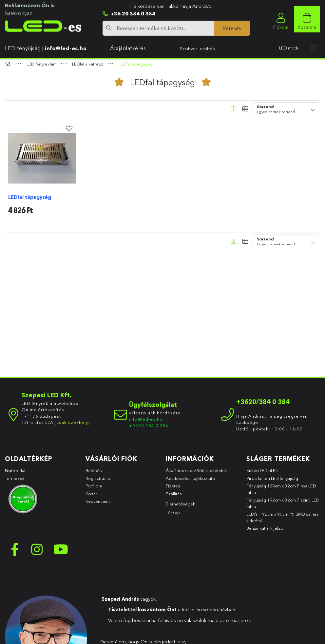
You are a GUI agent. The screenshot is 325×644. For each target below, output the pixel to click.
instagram (38, 553)
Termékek (15, 481)
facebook (15, 553)
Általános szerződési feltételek (196, 474)
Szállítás (174, 497)
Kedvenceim (98, 504)
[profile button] (281, 19)
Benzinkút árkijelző (265, 531)
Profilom (94, 489)
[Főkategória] (9, 67)
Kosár (91, 497)
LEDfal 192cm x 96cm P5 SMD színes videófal (283, 521)
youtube (61, 553)
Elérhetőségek (181, 507)
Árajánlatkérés (128, 48)
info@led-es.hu (66, 48)
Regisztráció (98, 481)
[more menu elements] (314, 48)
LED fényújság (23, 48)
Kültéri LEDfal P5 (262, 474)
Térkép (173, 516)
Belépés (94, 474)
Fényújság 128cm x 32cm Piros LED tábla (281, 492)
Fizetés (173, 489)
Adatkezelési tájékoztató (191, 481)
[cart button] (307, 19)
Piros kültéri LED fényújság (272, 481)
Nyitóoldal (15, 474)
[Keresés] (232, 28)
